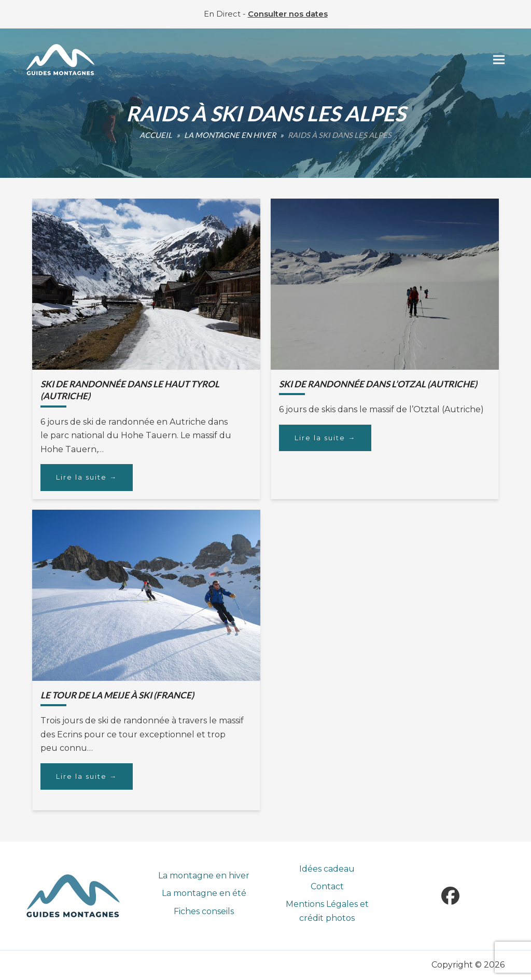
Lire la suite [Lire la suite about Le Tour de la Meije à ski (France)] (87, 776)
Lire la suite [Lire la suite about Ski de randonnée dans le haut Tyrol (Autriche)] (87, 477)
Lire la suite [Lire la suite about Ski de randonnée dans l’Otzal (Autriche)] (325, 438)
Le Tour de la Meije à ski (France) (117, 695)
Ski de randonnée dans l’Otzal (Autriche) (378, 384)
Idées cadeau (327, 869)
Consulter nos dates (288, 14)
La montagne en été (204, 893)
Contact (327, 886)
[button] (499, 60)
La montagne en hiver (230, 135)
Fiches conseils (204, 911)
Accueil (156, 135)
